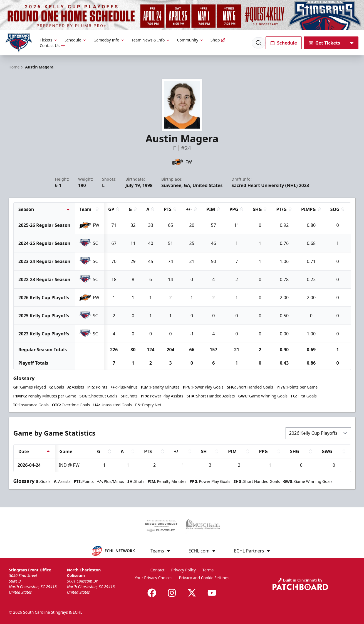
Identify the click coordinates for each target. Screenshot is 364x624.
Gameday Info (109, 40)
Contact (158, 570)
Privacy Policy (184, 570)
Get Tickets (324, 43)
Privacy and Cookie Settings (204, 578)
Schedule (76, 40)
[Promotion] (182, 15)
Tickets (49, 40)
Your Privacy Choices (154, 578)
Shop (218, 40)
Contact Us (52, 46)
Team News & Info (151, 40)
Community (190, 40)
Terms (208, 570)
